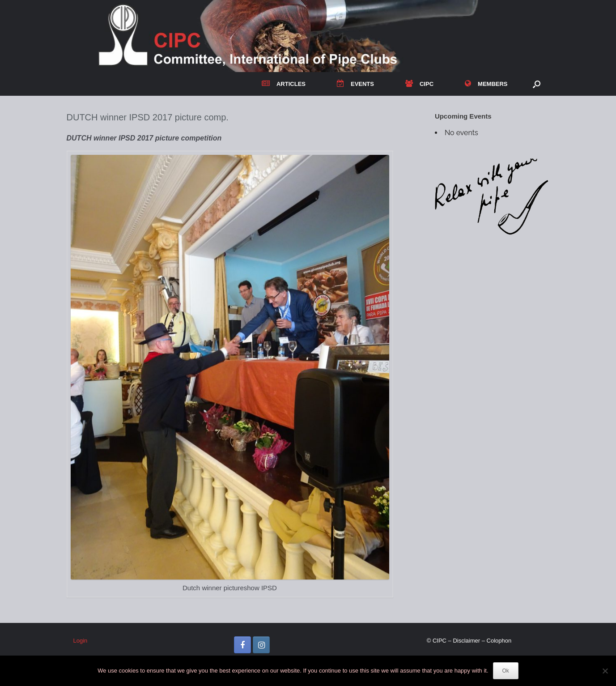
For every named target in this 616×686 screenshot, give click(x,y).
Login (81, 641)
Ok (506, 671)
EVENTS (355, 84)
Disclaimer (466, 641)
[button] (537, 84)
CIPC (419, 84)
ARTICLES (284, 84)
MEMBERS (486, 84)
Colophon (499, 641)
